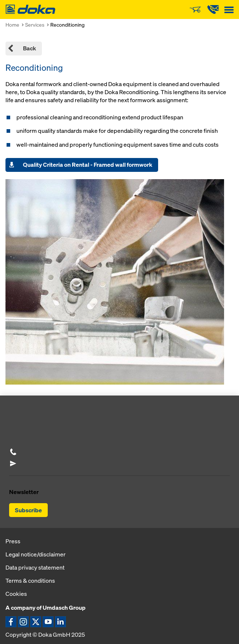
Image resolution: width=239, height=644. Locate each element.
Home (12, 25)
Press (13, 541)
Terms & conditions (30, 581)
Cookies (16, 594)
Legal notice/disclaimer (36, 554)
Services (35, 25)
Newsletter (24, 492)
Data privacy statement (35, 567)
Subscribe (28, 510)
